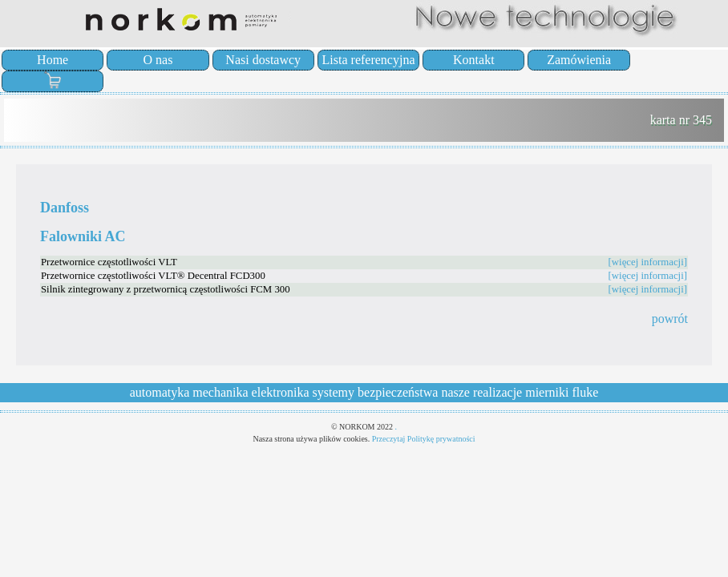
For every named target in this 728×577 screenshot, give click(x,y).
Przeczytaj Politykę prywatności (424, 439)
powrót (670, 319)
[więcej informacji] (648, 262)
